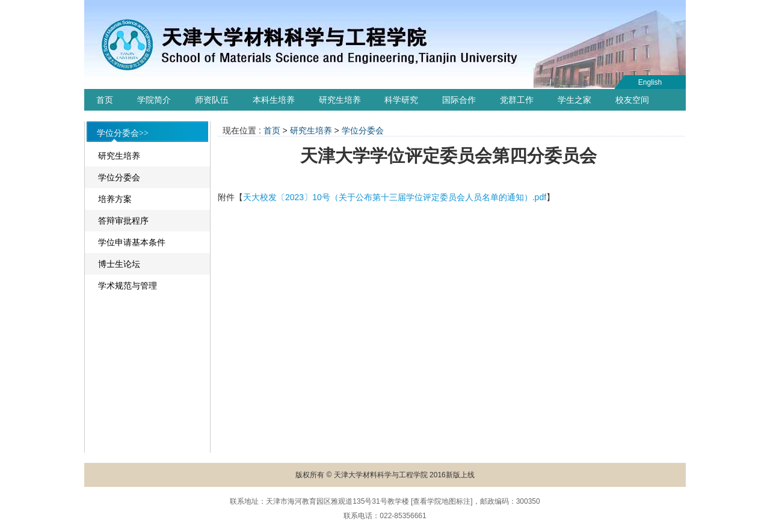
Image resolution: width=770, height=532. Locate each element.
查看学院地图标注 (442, 501)
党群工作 (517, 100)
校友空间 (632, 100)
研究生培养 (340, 100)
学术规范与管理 (128, 286)
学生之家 (574, 100)
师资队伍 (212, 100)
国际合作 (459, 100)
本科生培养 (274, 100)
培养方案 (115, 199)
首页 (105, 100)
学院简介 (154, 100)
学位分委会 (119, 177)
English (650, 82)
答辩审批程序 (123, 221)
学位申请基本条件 (132, 242)
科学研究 (401, 100)
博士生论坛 (119, 264)
